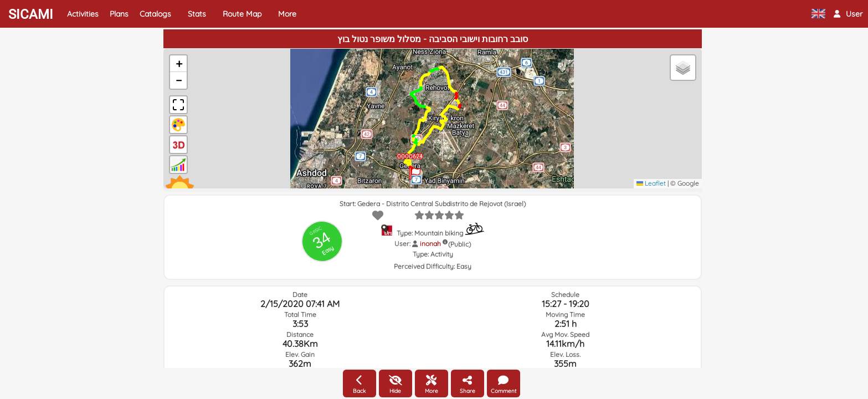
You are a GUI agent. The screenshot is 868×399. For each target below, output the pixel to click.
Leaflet (651, 183)
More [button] (287, 14)
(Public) (459, 244)
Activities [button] (83, 14)
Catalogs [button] (155, 14)
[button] (848, 14)
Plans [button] (119, 14)
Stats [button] (197, 14)
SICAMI (31, 14)
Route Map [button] (242, 14)
